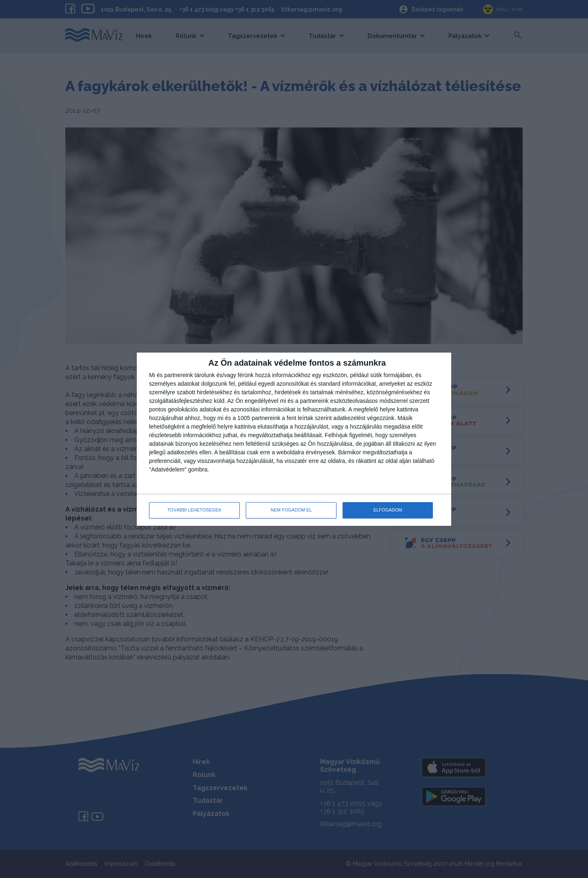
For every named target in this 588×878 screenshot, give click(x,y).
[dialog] (294, 439)
